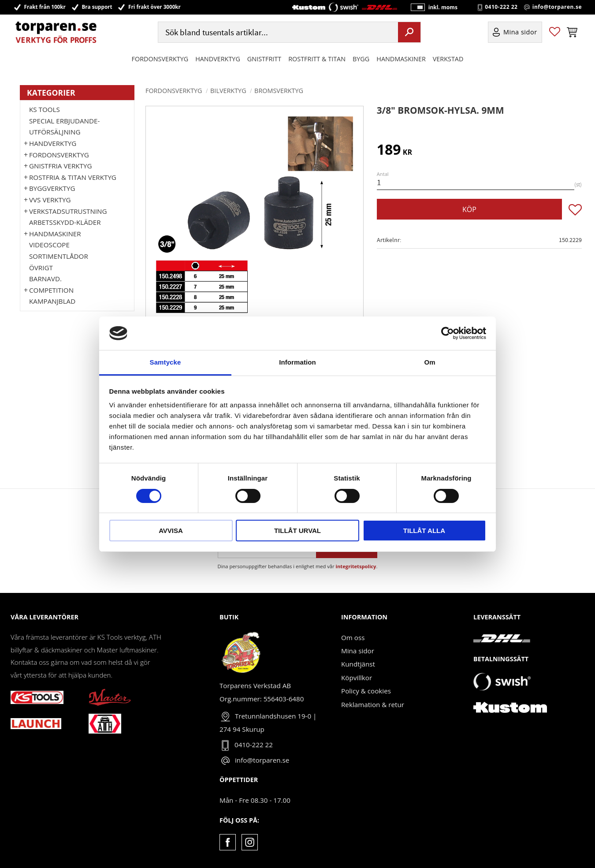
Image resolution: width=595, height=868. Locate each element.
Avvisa (171, 531)
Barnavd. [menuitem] (45, 279)
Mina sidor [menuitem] (520, 32)
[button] (555, 32)
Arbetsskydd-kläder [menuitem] (65, 222)
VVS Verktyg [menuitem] (50, 200)
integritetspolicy (356, 566)
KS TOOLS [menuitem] (45, 109)
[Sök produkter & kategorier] (277, 32)
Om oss (353, 637)
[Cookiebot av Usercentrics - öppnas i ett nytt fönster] (448, 333)
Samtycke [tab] (165, 362)
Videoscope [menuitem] (49, 245)
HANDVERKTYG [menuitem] (218, 59)
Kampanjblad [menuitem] (52, 301)
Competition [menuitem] (51, 290)
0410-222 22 (501, 7)
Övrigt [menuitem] (41, 268)
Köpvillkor (357, 678)
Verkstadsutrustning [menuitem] (68, 211)
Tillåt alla (424, 531)
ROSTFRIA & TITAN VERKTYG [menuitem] (73, 177)
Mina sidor (358, 651)
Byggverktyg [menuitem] (52, 188)
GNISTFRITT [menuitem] (264, 59)
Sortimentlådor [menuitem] (59, 256)
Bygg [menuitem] (361, 59)
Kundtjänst (358, 664)
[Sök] (409, 32)
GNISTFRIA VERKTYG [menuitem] (60, 166)
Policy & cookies (366, 691)
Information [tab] (297, 362)
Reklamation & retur (373, 704)
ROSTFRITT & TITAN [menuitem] (317, 59)
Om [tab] (430, 362)
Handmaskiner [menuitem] (401, 59)
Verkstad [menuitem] (448, 59)
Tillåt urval (297, 531)
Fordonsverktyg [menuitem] (160, 59)
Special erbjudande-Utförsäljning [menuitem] (64, 127)
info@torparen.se (557, 7)
